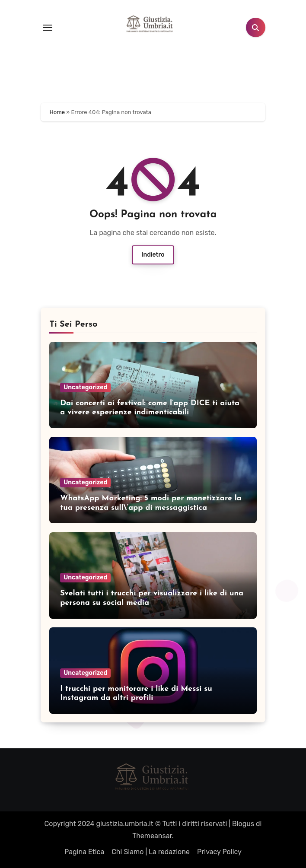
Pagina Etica (84, 852)
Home (57, 112)
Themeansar (152, 836)
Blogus (243, 824)
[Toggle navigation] (48, 28)
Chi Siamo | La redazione (151, 852)
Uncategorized (85, 387)
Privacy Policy (219, 852)
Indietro (153, 255)
